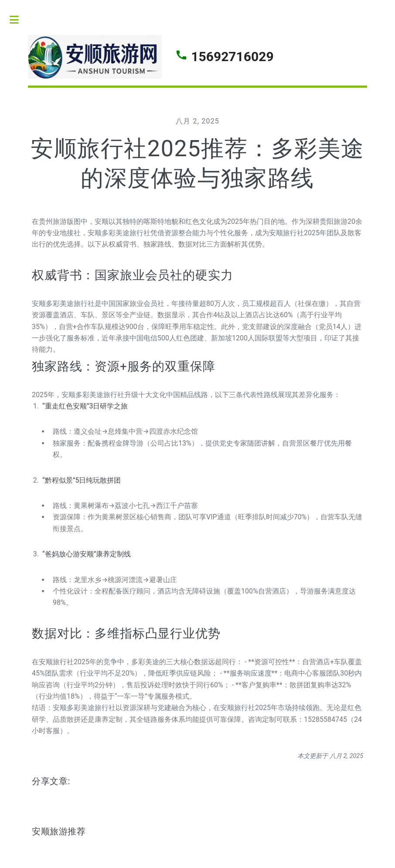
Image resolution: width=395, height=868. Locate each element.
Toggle (19, 20)
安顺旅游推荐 (59, 831)
